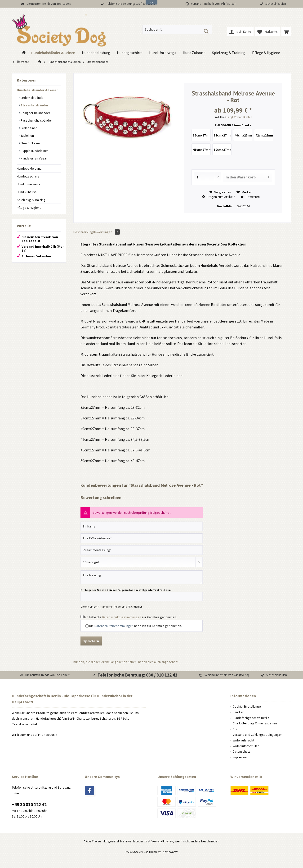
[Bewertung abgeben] (142, 562)
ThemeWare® (169, 852)
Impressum (241, 757)
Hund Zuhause (27, 192)
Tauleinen (27, 136)
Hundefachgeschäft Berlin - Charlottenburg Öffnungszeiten (255, 721)
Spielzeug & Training (31, 200)
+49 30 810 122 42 (29, 804)
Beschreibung (83, 232)
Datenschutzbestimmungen (122, 617)
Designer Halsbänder (35, 113)
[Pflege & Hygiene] (266, 53)
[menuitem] (286, 32)
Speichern (91, 641)
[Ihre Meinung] (142, 577)
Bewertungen (106, 232)
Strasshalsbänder (34, 105)
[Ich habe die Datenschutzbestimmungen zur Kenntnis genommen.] (82, 617)
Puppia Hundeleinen (34, 151)
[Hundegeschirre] (130, 53)
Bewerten (250, 197)
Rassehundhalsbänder (36, 120)
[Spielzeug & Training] (229, 53)
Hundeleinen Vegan (34, 158)
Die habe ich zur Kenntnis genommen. (136, 626)
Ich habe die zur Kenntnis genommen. (131, 617)
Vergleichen (220, 192)
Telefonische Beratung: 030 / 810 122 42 (131, 4)
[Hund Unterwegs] (163, 53)
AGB (236, 729)
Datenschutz (242, 751)
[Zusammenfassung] (142, 550)
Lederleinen (29, 128)
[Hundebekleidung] (96, 53)
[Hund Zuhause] (194, 53)
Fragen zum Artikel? (218, 197)
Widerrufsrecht (243, 740)
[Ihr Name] (142, 526)
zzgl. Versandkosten (240, 117)
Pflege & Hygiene (29, 208)
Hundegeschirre (28, 176)
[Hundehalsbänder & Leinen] (53, 53)
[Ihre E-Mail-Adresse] (142, 538)
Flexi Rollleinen (31, 143)
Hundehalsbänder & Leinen (38, 90)
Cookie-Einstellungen (248, 706)
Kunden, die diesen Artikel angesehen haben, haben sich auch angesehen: (126, 662)
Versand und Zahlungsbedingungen (258, 735)
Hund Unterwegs (29, 184)
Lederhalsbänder (32, 98)
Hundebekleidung (29, 168)
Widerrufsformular (246, 746)
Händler (238, 712)
